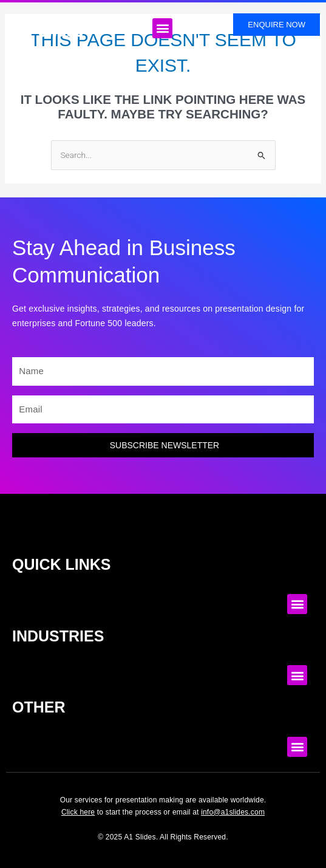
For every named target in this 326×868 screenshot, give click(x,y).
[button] (162, 28)
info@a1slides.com (233, 812)
